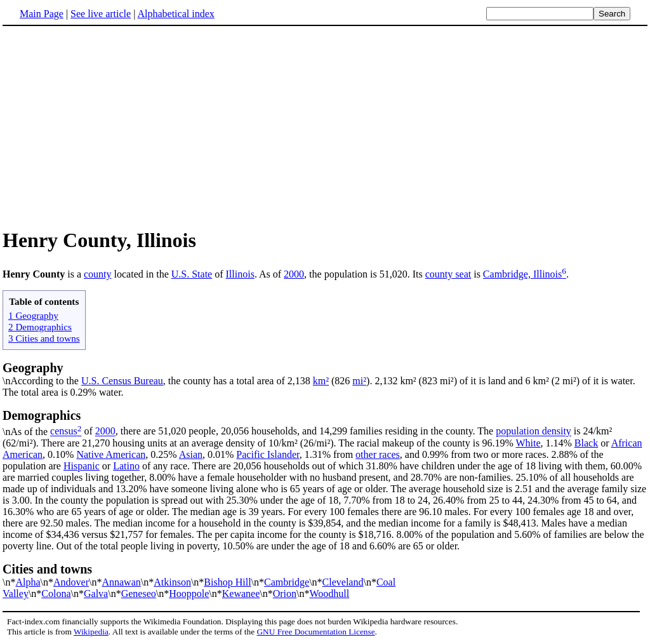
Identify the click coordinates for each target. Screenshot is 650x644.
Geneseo (139, 594)
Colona (56, 594)
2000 (294, 274)
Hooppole (189, 594)
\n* (325, 575)
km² (321, 381)
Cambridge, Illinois (522, 274)
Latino (126, 466)
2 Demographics (40, 327)
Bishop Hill (227, 582)
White (528, 443)
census (64, 432)
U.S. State (192, 274)
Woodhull (330, 594)
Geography (33, 368)
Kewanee (241, 594)
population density (534, 432)
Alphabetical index (176, 14)
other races (378, 454)
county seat (448, 274)
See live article (101, 14)
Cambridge (287, 582)
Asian (191, 454)
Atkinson (172, 582)
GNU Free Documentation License (315, 632)
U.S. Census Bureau (122, 381)
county (98, 274)
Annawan (121, 582)
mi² (359, 381)
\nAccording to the (42, 381)
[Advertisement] (325, 126)
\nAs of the (325, 422)
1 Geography (33, 315)
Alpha (28, 582)
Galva (96, 594)
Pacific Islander (268, 454)
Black (586, 443)
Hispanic (82, 466)
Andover (71, 582)
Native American (111, 454)
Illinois (240, 274)
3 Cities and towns (44, 338)
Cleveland (343, 582)
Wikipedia (91, 632)
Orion (285, 594)
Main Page (42, 14)
